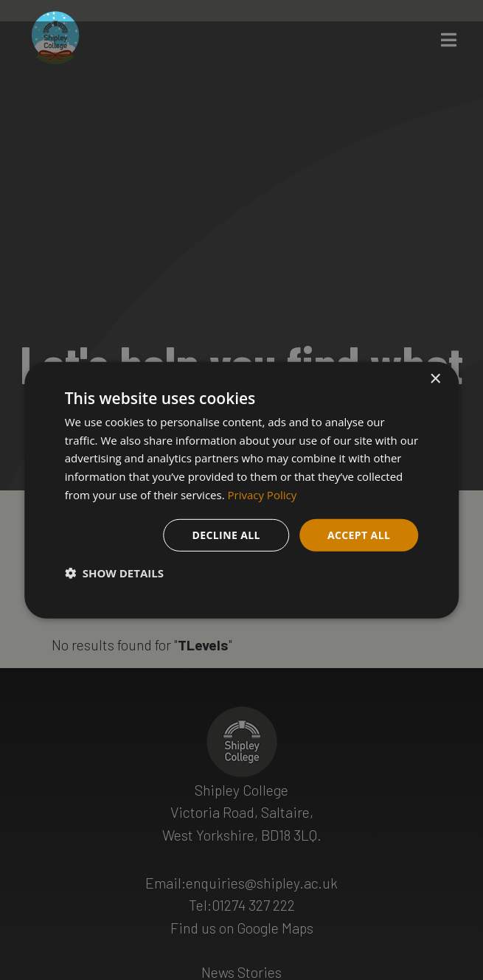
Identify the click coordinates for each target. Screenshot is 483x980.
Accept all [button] (359, 534)
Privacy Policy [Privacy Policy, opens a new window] (263, 495)
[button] (114, 573)
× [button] (435, 379)
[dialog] (242, 490)
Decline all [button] (226, 534)
